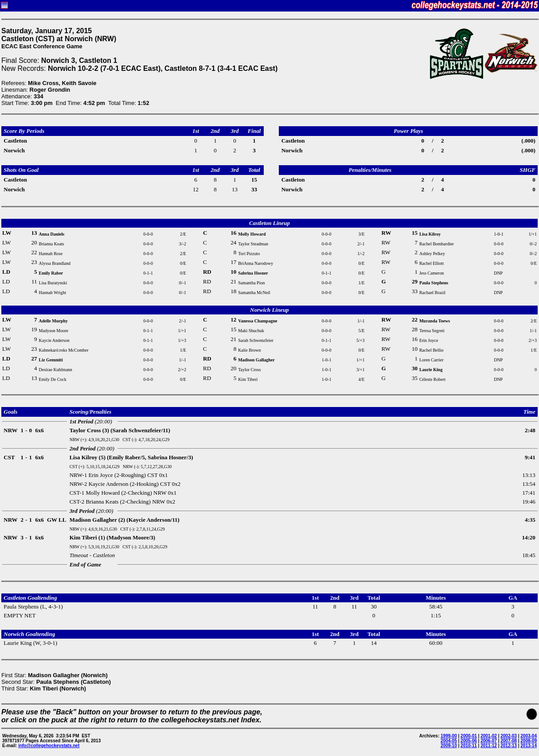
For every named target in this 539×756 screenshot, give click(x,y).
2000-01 (469, 736)
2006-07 (489, 741)
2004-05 (449, 741)
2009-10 (449, 746)
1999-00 (449, 736)
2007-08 (509, 741)
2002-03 (509, 736)
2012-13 (509, 746)
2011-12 (489, 746)
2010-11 (469, 746)
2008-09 (529, 741)
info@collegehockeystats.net (49, 746)
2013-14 (529, 746)
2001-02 (489, 736)
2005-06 (469, 741)
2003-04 (529, 736)
